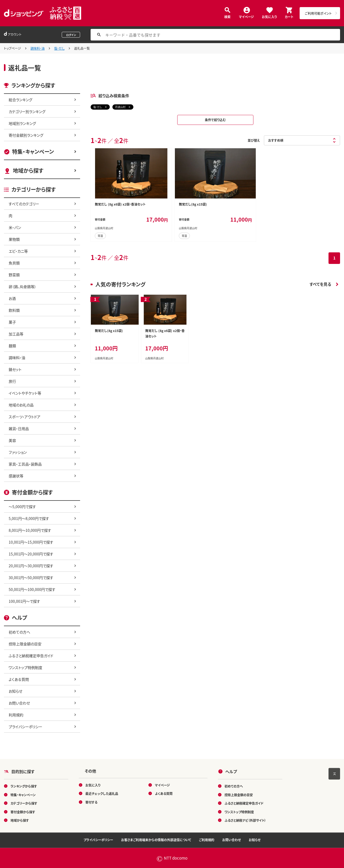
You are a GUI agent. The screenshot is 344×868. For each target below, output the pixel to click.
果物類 (14, 239)
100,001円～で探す (24, 601)
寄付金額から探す (23, 812)
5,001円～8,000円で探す (29, 518)
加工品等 (16, 334)
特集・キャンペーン (33, 152)
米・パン (15, 227)
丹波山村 (120, 107)
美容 (12, 440)
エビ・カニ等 (18, 251)
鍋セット (15, 369)
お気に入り (269, 16)
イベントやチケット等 (25, 393)
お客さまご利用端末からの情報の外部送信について (156, 840)
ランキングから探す (24, 786)
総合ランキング (20, 100)
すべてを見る (320, 284)
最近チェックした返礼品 (102, 793)
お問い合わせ (19, 703)
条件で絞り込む (215, 120)
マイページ (246, 16)
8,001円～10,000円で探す (30, 530)
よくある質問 (19, 679)
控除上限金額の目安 (25, 644)
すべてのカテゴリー (24, 204)
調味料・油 (38, 48)
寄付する (91, 802)
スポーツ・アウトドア (25, 417)
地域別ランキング (22, 123)
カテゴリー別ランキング (27, 111)
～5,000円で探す (22, 507)
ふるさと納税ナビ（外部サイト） (245, 820)
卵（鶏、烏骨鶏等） (22, 287)
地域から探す (28, 170)
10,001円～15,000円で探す (31, 542)
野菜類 (14, 275)
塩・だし (59, 48)
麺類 (12, 346)
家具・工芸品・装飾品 (25, 464)
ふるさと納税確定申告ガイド (31, 656)
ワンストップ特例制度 (25, 667)
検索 (227, 16)
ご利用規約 (207, 840)
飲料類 (14, 310)
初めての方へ (19, 632)
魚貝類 (14, 263)
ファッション (18, 452)
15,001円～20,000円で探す (31, 554)
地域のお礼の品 (21, 405)
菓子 (12, 322)
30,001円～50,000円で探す (31, 578)
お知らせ (15, 691)
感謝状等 (16, 476)
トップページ (12, 48)
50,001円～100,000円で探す (32, 589)
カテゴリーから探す (24, 803)
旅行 (12, 381)
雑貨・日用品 (19, 428)
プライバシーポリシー (25, 727)
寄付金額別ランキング (26, 135)
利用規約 (16, 715)
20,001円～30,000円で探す (31, 566)
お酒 (12, 298)
